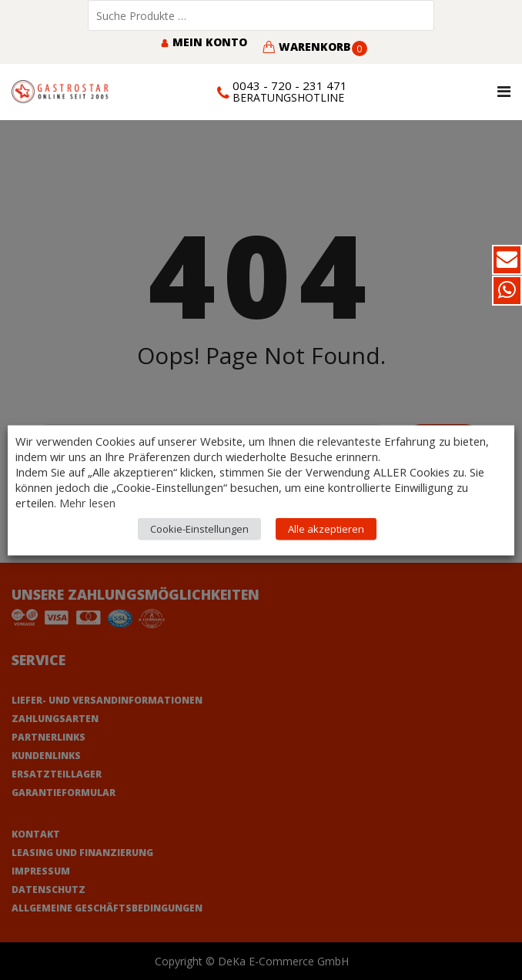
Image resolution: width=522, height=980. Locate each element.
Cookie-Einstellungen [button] (199, 528)
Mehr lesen (87, 502)
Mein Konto (204, 42)
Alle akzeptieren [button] (326, 528)
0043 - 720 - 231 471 (290, 85)
